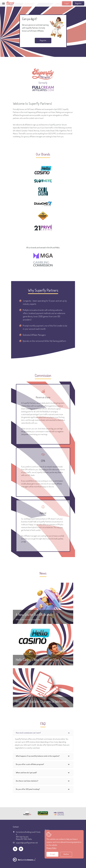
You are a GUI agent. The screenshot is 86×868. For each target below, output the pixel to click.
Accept (52, 854)
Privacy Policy (51, 848)
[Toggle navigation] (4, 3)
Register (78, 3)
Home (47, 830)
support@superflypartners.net (27, 843)
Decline (66, 854)
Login (67, 3)
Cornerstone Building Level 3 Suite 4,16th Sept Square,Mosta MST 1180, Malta (28, 836)
